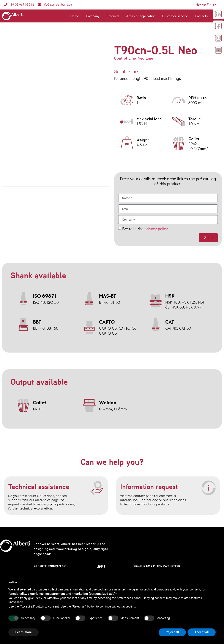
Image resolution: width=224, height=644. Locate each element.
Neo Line (145, 58)
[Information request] (208, 488)
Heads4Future (206, 5)
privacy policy (156, 229)
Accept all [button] (202, 632)
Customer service (175, 16)
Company (93, 16)
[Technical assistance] (96, 488)
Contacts (201, 16)
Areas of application (141, 16)
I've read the (145, 229)
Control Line (125, 58)
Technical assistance (39, 486)
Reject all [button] (172, 632)
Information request (149, 486)
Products (113, 16)
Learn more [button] (24, 632)
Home (75, 16)
